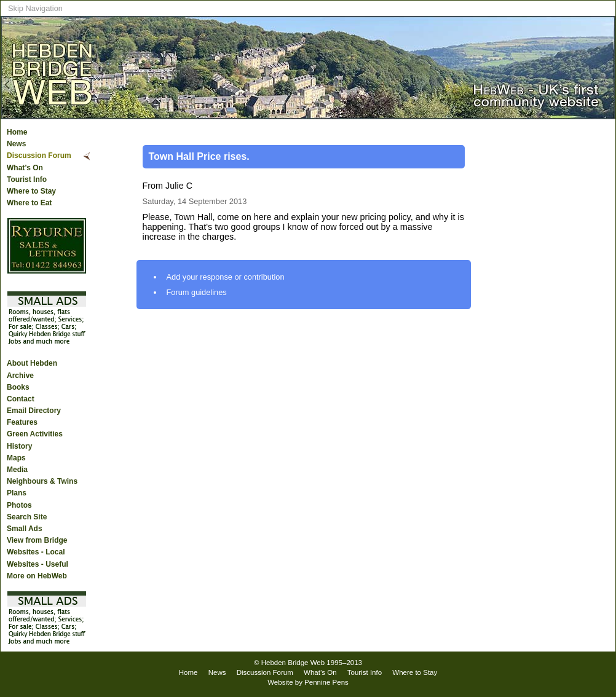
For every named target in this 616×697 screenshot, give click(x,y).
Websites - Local (36, 552)
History (19, 446)
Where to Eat (29, 203)
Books (18, 387)
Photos (19, 505)
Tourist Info (27, 179)
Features (22, 422)
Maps (16, 458)
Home (17, 132)
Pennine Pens (326, 682)
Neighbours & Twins (42, 481)
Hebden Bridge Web (293, 663)
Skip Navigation (35, 8)
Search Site (27, 517)
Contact (21, 399)
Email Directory (34, 411)
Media (17, 470)
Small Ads (25, 529)
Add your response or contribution (226, 277)
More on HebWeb (37, 576)
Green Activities (35, 434)
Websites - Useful (38, 564)
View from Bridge (37, 540)
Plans (17, 493)
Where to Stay (31, 191)
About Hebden (32, 363)
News (16, 144)
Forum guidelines (197, 292)
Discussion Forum (39, 156)
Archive (20, 376)
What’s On (25, 168)
